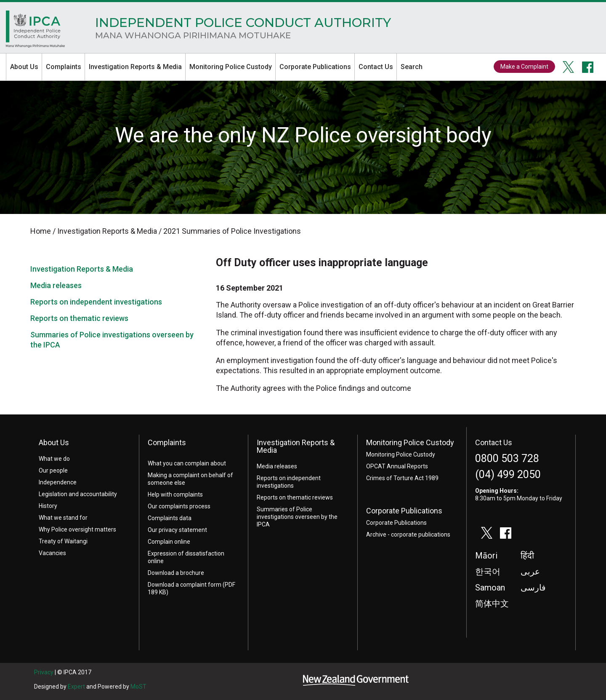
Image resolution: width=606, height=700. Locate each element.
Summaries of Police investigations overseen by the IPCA (297, 517)
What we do (54, 459)
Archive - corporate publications (408, 534)
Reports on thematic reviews (79, 318)
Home (35, 31)
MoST (138, 687)
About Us (24, 67)
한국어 (488, 572)
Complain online (169, 542)
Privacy (44, 672)
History (48, 506)
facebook (588, 67)
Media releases (56, 285)
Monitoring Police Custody (231, 67)
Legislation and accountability (78, 494)
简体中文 (492, 604)
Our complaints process (179, 506)
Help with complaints (175, 494)
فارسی (533, 588)
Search (412, 67)
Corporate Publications (315, 67)
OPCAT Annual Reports (397, 466)
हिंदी (527, 556)
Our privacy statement (177, 530)
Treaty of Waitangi (63, 541)
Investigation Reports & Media (135, 67)
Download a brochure (176, 573)
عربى (530, 572)
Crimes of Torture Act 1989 (402, 478)
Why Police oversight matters (77, 529)
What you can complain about (187, 463)
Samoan (490, 588)
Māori (486, 556)
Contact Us (376, 67)
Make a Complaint (524, 67)
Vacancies (52, 553)
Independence (58, 482)
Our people (53, 470)
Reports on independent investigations (96, 302)
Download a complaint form (185, 585)
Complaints (64, 67)
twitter (569, 67)
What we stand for (63, 518)
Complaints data (170, 518)
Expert (76, 687)
